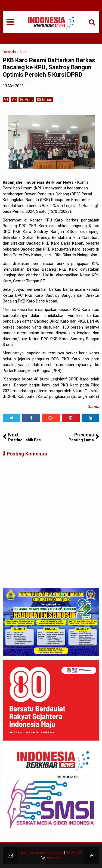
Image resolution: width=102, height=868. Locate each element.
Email (44, 99)
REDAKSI (73, 853)
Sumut (93, 407)
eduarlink (54, 858)
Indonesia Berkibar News (42, 853)
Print (26, 99)
